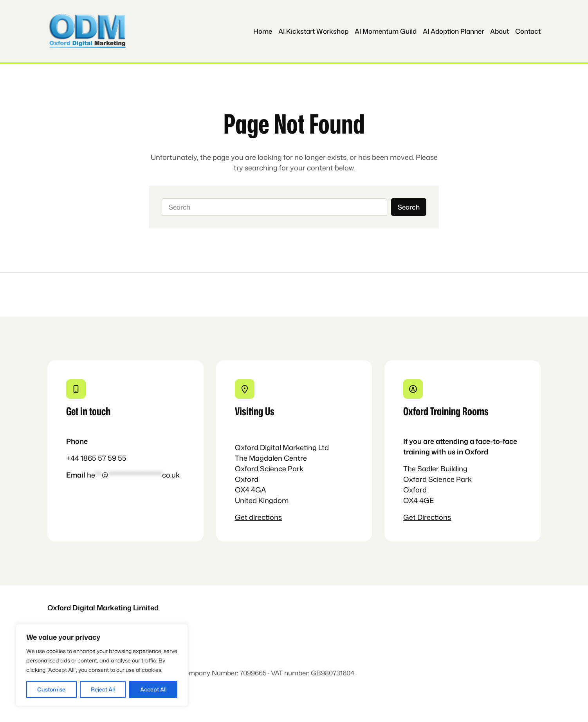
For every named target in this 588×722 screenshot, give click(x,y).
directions (265, 517)
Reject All (103, 689)
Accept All (153, 689)
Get (242, 517)
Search (409, 207)
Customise (51, 689)
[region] (102, 665)
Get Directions (427, 517)
